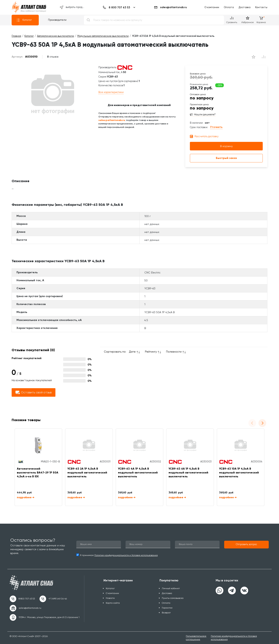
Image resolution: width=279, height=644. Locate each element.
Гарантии (167, 608)
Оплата (229, 7)
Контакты (261, 7)
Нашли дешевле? (205, 115)
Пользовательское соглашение (196, 638)
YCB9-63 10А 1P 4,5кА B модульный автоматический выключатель (239, 473)
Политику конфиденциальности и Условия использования (126, 555)
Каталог (24, 20)
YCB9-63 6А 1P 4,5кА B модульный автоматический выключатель (188, 473)
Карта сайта (113, 603)
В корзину (226, 146)
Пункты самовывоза (173, 598)
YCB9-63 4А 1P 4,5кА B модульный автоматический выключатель (138, 473)
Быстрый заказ (226, 158)
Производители (57, 20)
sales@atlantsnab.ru (170, 7)
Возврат (166, 613)
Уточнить (216, 127)
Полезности (174, 352)
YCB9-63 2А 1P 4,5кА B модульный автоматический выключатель (87, 473)
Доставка (245, 7)
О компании (212, 7)
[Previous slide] (252, 423)
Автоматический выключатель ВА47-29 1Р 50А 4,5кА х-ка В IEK (38, 473)
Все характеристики (111, 92)
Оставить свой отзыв (34, 393)
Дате (132, 352)
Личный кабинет (171, 588)
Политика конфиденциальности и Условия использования (234, 638)
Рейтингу (151, 352)
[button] (246, 545)
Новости (110, 598)
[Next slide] (262, 423)
